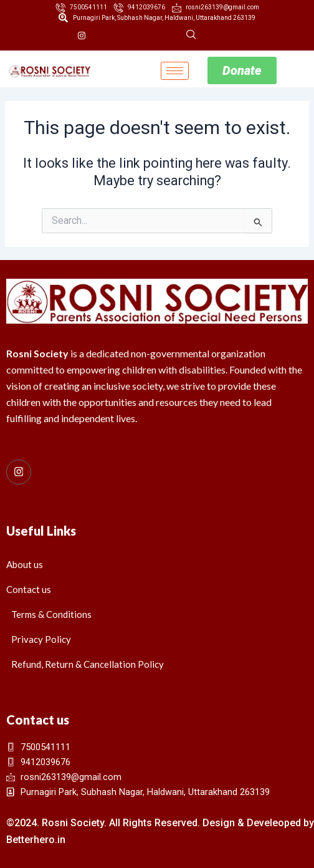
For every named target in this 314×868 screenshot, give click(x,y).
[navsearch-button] (191, 36)
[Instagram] (82, 36)
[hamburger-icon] (175, 71)
